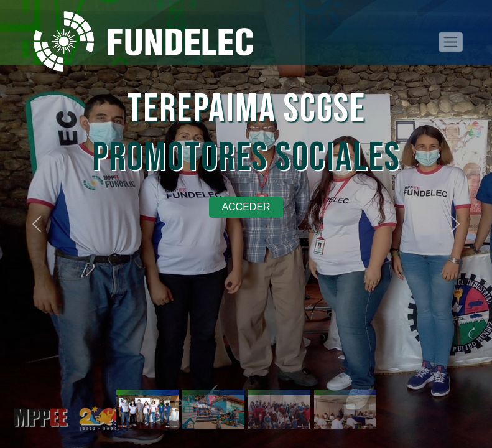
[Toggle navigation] (451, 42)
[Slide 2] (213, 390)
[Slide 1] (147, 390)
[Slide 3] (279, 390)
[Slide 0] (345, 390)
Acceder (246, 207)
